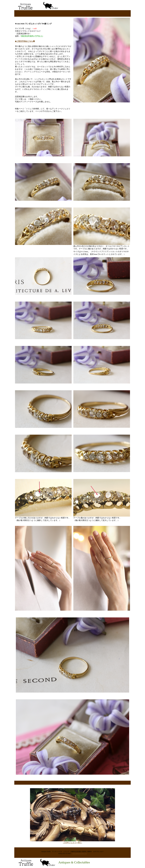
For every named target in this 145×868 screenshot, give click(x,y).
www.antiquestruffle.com (80, 854)
